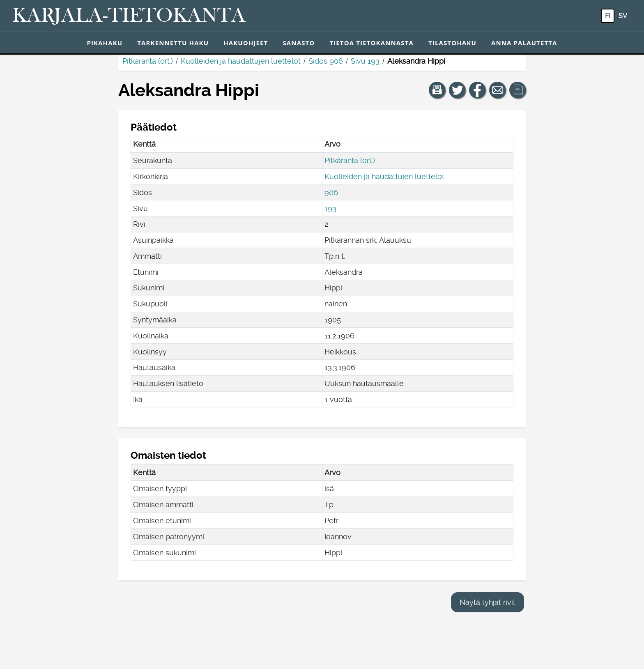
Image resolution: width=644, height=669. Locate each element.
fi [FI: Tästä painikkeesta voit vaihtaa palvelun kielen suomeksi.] (608, 16)
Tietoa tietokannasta (371, 43)
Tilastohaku (452, 43)
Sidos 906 (326, 61)
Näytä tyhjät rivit (488, 602)
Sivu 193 (365, 61)
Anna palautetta (524, 43)
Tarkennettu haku (173, 43)
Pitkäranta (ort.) (148, 61)
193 (330, 208)
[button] (437, 90)
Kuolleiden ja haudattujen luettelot (241, 61)
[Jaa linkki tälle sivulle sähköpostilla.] (497, 90)
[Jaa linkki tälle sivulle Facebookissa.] (477, 90)
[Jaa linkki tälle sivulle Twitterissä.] (457, 90)
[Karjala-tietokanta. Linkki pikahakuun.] (129, 16)
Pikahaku (105, 43)
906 (331, 192)
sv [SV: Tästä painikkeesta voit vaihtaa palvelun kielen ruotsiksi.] (623, 16)
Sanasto (299, 43)
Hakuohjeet (246, 43)
